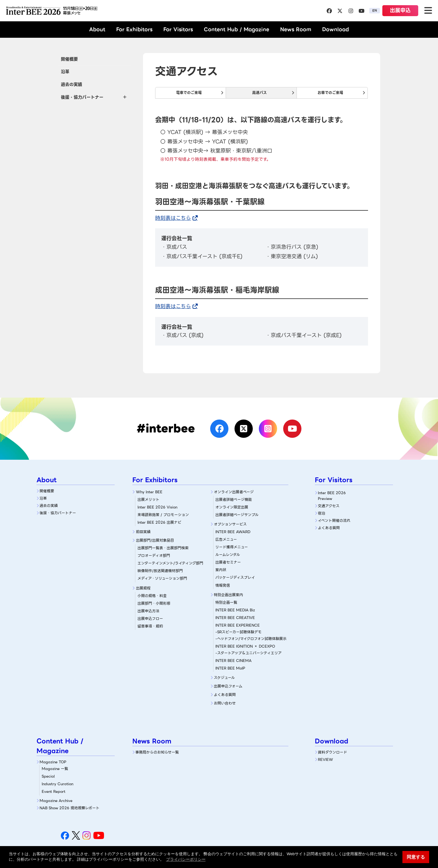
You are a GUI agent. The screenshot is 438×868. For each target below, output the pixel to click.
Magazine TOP (53, 762)
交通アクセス (329, 506)
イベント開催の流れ (334, 520)
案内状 (221, 570)
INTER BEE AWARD (233, 532)
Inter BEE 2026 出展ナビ (159, 522)
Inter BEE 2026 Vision (157, 507)
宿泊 (322, 513)
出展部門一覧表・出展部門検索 (163, 548)
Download (335, 29)
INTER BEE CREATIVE (235, 618)
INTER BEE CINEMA (233, 661)
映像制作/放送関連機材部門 (160, 571)
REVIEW (325, 759)
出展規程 (143, 588)
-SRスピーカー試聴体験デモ (238, 632)
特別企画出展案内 (228, 595)
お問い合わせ (225, 703)
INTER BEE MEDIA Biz (235, 610)
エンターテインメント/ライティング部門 (170, 563)
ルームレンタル (228, 555)
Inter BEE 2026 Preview (332, 496)
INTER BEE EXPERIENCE (238, 625)
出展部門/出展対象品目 (155, 540)
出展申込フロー (150, 618)
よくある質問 (225, 695)
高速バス (259, 93)
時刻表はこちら (173, 218)
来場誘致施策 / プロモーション (163, 515)
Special (48, 776)
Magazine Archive (56, 801)
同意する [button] (416, 857)
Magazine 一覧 (55, 769)
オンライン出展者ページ (234, 492)
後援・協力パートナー (58, 513)
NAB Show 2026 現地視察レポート (70, 808)
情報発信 (223, 585)
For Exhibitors (134, 29)
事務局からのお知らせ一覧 (157, 752)
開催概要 (69, 59)
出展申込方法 (148, 611)
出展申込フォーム (228, 686)
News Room (296, 29)
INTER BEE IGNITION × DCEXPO (245, 646)
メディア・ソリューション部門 (162, 578)
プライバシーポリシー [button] (186, 859)
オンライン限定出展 (232, 507)
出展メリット (148, 499)
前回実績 (143, 532)
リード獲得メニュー (232, 547)
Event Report (54, 791)
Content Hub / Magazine (236, 29)
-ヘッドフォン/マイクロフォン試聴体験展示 (251, 639)
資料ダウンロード (332, 752)
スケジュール (224, 678)
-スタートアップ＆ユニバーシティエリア (249, 653)
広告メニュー (226, 539)
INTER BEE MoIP (230, 668)
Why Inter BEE (149, 492)
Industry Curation (57, 784)
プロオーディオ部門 (154, 555)
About (97, 29)
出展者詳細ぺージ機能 (234, 499)
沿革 (65, 72)
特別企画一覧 (226, 602)
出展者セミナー (228, 562)
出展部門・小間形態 (154, 603)
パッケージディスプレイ (235, 577)
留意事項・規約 (150, 626)
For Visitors (178, 29)
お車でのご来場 (330, 93)
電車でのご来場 (189, 93)
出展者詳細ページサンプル (237, 515)
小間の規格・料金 (152, 596)
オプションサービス (230, 524)
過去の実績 (71, 84)
